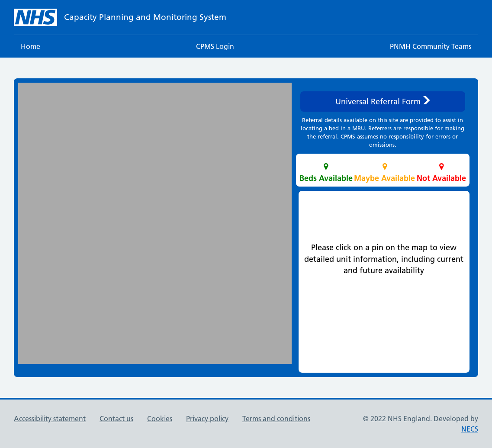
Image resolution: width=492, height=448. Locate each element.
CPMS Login (215, 46)
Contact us (116, 419)
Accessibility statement (50, 419)
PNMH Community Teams (431, 46)
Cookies (160, 419)
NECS (470, 429)
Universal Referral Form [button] (383, 102)
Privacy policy (207, 419)
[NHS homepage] (120, 17)
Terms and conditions (276, 419)
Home (31, 46)
